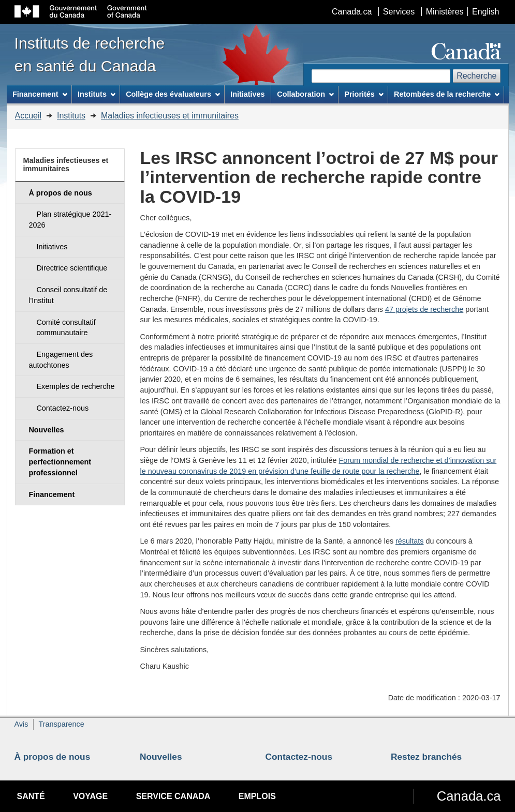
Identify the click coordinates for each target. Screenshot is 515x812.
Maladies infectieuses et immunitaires (170, 116)
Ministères (445, 12)
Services (399, 12)
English (485, 12)
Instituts (71, 116)
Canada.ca (352, 12)
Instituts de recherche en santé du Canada (90, 54)
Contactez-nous (299, 757)
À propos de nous (53, 757)
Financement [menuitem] (40, 94)
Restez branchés (426, 757)
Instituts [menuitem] (97, 94)
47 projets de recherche (424, 309)
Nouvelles (161, 757)
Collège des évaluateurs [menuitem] (173, 94)
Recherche (476, 76)
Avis (21, 724)
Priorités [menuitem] (364, 94)
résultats (409, 541)
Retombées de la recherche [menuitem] (447, 94)
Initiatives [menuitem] (247, 94)
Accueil (28, 116)
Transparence (61, 724)
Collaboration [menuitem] (305, 94)
